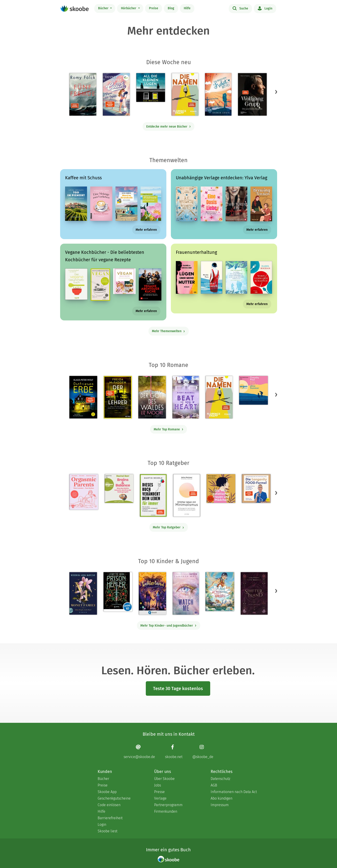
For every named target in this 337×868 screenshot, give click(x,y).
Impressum (220, 805)
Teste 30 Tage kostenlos (178, 688)
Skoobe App (107, 792)
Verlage (160, 798)
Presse (159, 792)
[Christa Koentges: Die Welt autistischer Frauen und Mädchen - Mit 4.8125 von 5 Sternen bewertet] (221, 489)
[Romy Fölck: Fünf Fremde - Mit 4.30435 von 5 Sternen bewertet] (83, 94)
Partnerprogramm (168, 805)
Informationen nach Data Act (234, 792)
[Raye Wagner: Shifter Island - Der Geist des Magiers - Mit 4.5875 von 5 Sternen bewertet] (254, 593)
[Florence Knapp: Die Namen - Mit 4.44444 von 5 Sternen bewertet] (185, 94)
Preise (154, 8)
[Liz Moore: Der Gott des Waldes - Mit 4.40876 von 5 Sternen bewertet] (152, 397)
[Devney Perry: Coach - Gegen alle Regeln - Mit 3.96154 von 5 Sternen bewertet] (116, 94)
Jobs (158, 785)
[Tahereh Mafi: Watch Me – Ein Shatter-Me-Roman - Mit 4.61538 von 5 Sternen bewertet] (186, 593)
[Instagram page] (203, 752)
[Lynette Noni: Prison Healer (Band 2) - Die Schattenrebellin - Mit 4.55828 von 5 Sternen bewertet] (118, 592)
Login (265, 8)
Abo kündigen (222, 798)
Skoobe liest (107, 831)
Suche (240, 8)
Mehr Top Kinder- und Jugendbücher (168, 626)
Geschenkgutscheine (114, 798)
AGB (214, 785)
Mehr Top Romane (169, 429)
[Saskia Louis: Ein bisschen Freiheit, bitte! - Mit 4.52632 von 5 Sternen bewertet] (218, 94)
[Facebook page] (174, 752)
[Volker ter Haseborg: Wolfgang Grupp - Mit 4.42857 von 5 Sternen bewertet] (252, 94)
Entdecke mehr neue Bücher (169, 127)
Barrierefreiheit (110, 818)
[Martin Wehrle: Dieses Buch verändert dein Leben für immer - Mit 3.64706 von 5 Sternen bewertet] (153, 495)
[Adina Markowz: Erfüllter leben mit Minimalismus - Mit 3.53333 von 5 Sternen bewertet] (186, 495)
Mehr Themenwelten (168, 331)
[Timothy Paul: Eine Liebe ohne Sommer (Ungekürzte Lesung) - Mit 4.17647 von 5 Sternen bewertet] (253, 390)
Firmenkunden (166, 811)
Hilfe (187, 8)
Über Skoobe (164, 779)
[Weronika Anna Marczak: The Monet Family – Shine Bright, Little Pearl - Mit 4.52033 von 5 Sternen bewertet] (83, 593)
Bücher (104, 8)
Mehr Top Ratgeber (168, 527)
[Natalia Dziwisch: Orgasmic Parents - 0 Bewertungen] (84, 492)
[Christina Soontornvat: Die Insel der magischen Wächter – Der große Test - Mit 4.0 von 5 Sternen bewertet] (220, 592)
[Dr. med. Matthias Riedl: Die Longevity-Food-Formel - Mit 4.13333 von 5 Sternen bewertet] (256, 489)
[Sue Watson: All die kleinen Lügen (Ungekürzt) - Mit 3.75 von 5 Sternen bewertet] (151, 87)
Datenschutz (220, 779)
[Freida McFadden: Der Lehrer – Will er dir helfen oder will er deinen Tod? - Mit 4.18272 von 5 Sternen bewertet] (118, 397)
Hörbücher (129, 8)
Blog (171, 8)
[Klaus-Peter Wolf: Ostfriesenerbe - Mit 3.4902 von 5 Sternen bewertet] (83, 397)
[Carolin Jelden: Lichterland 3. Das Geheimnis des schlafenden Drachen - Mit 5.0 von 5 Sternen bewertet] (152, 593)
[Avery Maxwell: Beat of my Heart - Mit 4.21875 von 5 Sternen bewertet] (186, 397)
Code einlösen (109, 805)
